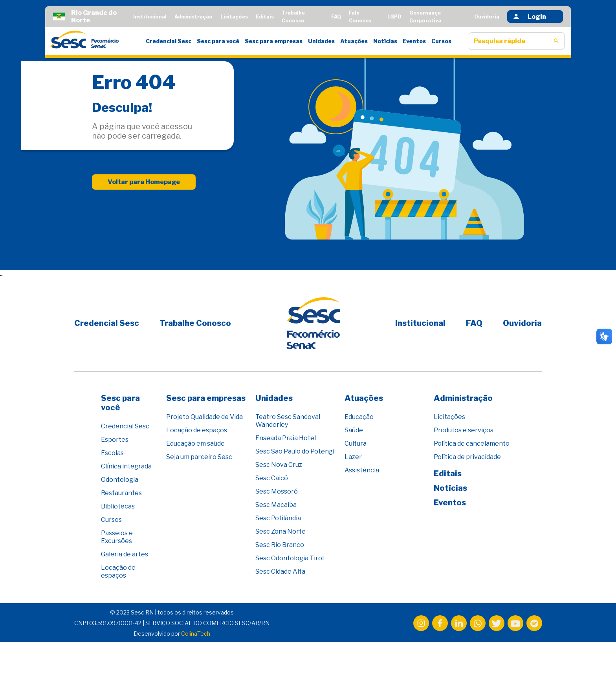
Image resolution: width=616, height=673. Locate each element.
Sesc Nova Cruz (279, 465)
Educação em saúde (195, 443)
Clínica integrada (126, 466)
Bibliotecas (118, 506)
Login (529, 16)
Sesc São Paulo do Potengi (295, 451)
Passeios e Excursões (117, 537)
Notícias (385, 41)
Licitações (234, 17)
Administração (193, 17)
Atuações (354, 41)
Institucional (150, 17)
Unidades (321, 41)
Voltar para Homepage (144, 182)
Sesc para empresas (274, 41)
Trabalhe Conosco (195, 323)
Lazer (353, 457)
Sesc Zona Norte (280, 531)
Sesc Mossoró (277, 491)
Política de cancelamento (472, 443)
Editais (265, 17)
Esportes (115, 440)
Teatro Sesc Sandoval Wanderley (288, 421)
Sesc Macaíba (276, 505)
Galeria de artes (125, 554)
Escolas (112, 453)
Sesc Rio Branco (280, 545)
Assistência (362, 470)
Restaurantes (121, 493)
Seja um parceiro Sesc (199, 457)
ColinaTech (196, 634)
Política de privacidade (467, 457)
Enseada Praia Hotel (286, 438)
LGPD (394, 17)
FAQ (336, 17)
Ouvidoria (487, 17)
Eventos (414, 41)
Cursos (441, 41)
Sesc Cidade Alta (280, 572)
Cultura (356, 443)
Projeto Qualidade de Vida (204, 417)
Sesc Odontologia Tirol (290, 558)
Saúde (354, 430)
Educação (359, 417)
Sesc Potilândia (278, 518)
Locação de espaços (118, 572)
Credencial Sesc (169, 41)
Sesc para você (218, 41)
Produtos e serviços (464, 430)
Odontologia (120, 480)
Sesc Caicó (272, 478)
